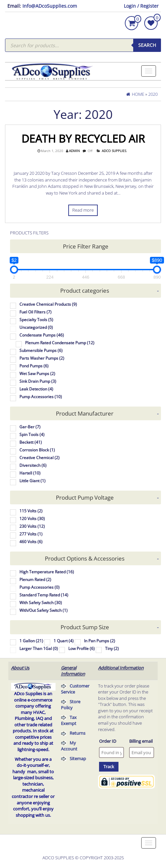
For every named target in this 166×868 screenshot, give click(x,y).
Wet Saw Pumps (37, 374)
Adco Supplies (114, 151)
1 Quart (64, 641)
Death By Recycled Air (83, 138)
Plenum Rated (35, 580)
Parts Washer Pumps (42, 358)
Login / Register (141, 6)
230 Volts (32, 526)
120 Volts (32, 519)
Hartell (30, 473)
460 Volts (31, 542)
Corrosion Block (37, 450)
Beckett (31, 442)
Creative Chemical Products (48, 304)
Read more (83, 210)
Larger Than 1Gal (39, 648)
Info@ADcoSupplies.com (50, 6)
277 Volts (31, 534)
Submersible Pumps (41, 350)
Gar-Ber (30, 427)
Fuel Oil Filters (35, 312)
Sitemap (78, 758)
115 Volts (31, 511)
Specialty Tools (36, 320)
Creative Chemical (39, 458)
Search (147, 45)
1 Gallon (31, 641)
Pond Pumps (34, 366)
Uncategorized (36, 327)
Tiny (112, 648)
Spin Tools (32, 435)
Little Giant (32, 481)
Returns (77, 733)
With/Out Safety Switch (44, 610)
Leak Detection (36, 389)
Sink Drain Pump (38, 381)
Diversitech (33, 465)
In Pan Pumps (100, 641)
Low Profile (81, 648)
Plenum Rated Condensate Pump (60, 343)
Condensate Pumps (42, 335)
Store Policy (71, 705)
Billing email (141, 741)
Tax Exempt (69, 720)
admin (74, 151)
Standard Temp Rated (44, 595)
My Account (69, 746)
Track (109, 767)
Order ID (108, 741)
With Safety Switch (41, 603)
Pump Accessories (41, 397)
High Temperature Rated (47, 572)
